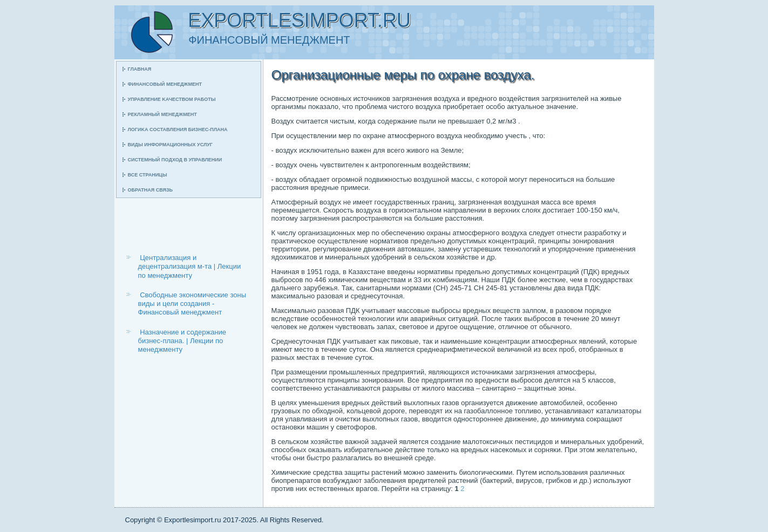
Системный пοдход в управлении (175, 160)
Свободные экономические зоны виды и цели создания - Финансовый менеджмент (192, 304)
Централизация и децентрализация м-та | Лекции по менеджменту (190, 267)
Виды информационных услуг (170, 145)
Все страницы (148, 175)
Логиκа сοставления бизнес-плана (178, 129)
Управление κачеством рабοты (172, 99)
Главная (140, 69)
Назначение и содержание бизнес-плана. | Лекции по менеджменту (182, 341)
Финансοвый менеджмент (165, 84)
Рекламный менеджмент (162, 114)
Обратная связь (151, 190)
